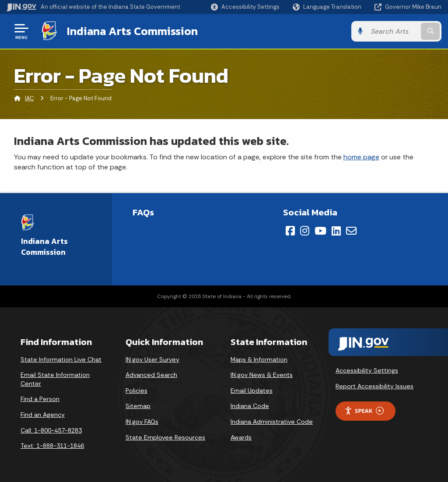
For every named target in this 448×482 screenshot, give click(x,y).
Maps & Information (259, 359)
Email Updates (252, 391)
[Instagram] (305, 231)
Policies (136, 391)
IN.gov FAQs (142, 422)
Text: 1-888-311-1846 (52, 446)
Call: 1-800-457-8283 (51, 430)
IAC (29, 98)
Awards (241, 437)
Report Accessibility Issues (374, 386)
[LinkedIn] (336, 231)
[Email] (351, 231)
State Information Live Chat (61, 359)
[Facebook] (290, 231)
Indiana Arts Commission (132, 31)
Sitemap (138, 406)
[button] (245, 7)
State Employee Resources (165, 437)
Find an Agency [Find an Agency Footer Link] (43, 415)
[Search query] (393, 31)
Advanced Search (151, 375)
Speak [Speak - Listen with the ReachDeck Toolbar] (364, 411)
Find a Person (40, 399)
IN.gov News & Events (262, 375)
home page (361, 157)
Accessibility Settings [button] (367, 370)
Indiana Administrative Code (272, 422)
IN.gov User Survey (152, 359)
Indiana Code (250, 406)
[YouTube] (320, 231)
